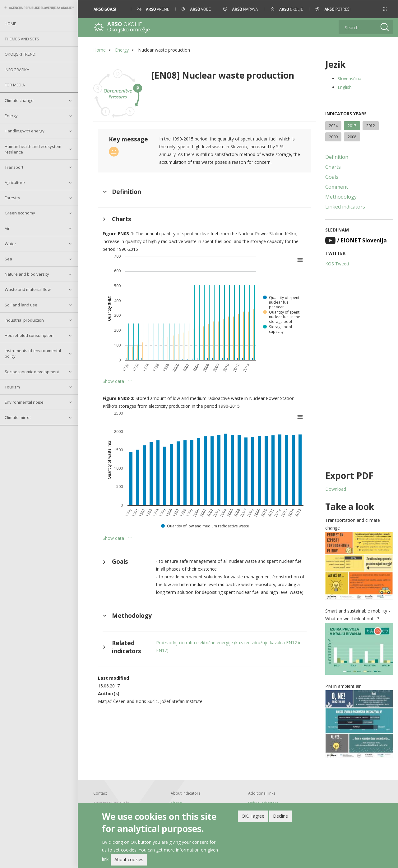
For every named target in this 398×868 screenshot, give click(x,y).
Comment (337, 187)
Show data (113, 381)
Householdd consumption (29, 335)
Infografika (17, 70)
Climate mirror (18, 417)
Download (336, 489)
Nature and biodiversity (27, 274)
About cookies (129, 859)
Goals (332, 177)
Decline (280, 816)
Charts (333, 167)
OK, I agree (253, 816)
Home (10, 24)
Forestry (12, 198)
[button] (385, 9)
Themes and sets (22, 39)
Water (10, 244)
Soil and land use (21, 305)
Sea (8, 259)
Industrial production (24, 320)
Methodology (341, 197)
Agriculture (15, 182)
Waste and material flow (28, 289)
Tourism (12, 387)
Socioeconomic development (32, 372)
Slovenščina (349, 78)
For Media (15, 85)
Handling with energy (25, 131)
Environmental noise (24, 402)
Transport (14, 167)
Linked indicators (345, 207)
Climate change (19, 100)
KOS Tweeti (337, 264)
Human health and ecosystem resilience (33, 149)
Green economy (20, 213)
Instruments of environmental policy (33, 353)
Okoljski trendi (21, 54)
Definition (337, 157)
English (345, 87)
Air (7, 228)
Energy (11, 116)
